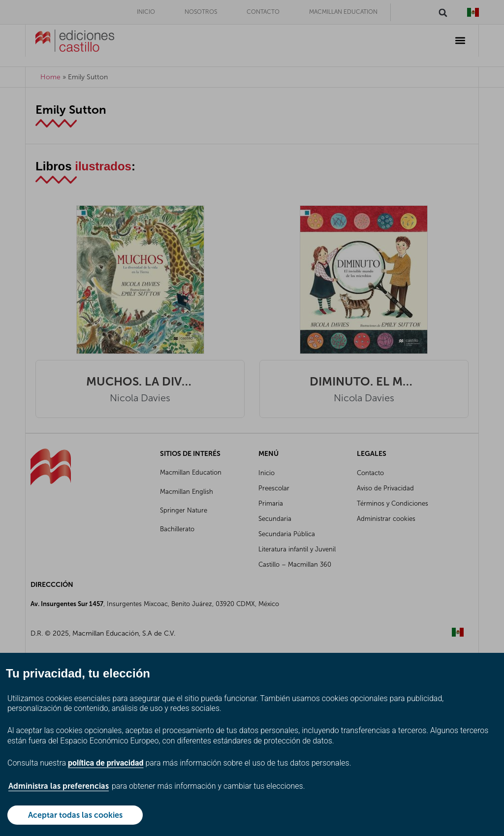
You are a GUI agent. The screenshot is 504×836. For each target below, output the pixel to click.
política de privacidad (106, 763)
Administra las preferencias (59, 786)
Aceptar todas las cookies (75, 815)
